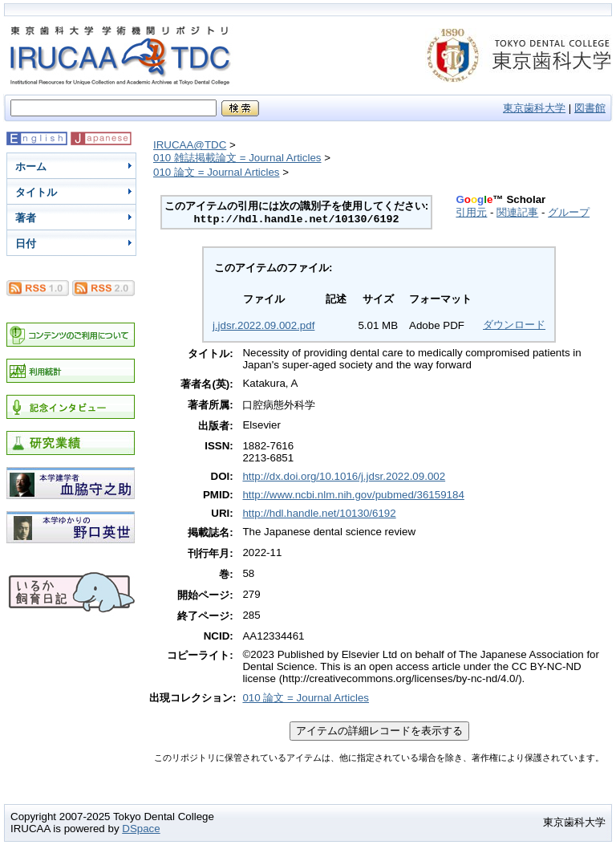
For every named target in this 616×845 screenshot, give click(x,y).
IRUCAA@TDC (190, 145)
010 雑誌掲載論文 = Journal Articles (237, 158)
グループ (569, 212)
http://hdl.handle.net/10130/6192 (319, 513)
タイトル (36, 192)
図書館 (590, 108)
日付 (26, 244)
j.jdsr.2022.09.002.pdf (263, 325)
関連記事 (517, 212)
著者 (26, 218)
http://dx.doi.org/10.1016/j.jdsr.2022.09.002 (344, 476)
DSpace (141, 829)
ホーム (31, 167)
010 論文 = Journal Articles (217, 172)
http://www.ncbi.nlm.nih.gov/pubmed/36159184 (353, 495)
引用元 (471, 212)
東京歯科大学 (534, 108)
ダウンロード (514, 325)
